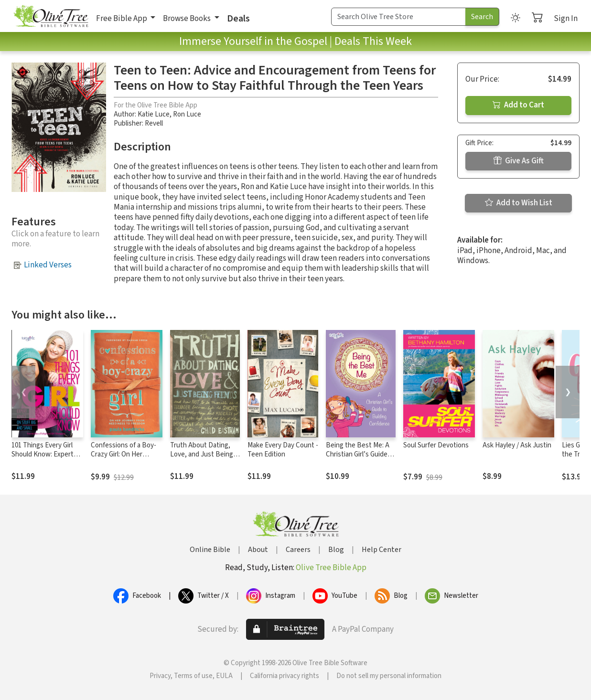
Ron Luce (187, 114)
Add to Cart (518, 105)
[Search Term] (398, 17)
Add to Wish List (519, 203)
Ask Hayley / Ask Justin (517, 445)
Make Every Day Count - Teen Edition (283, 450)
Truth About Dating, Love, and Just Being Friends (202, 454)
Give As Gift (519, 161)
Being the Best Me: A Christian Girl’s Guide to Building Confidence (360, 454)
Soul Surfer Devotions (436, 445)
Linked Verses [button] (48, 265)
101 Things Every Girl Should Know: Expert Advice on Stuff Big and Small (46, 459)
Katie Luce (154, 114)
